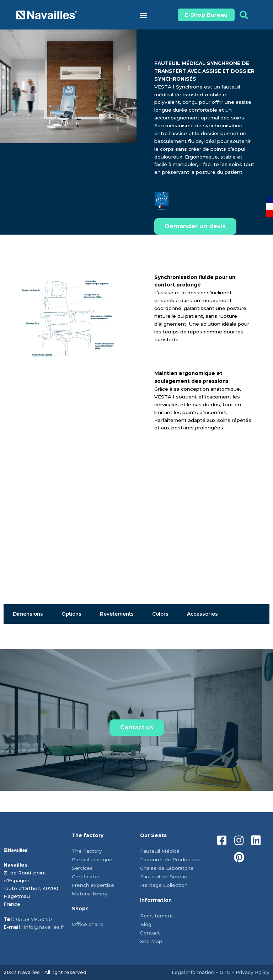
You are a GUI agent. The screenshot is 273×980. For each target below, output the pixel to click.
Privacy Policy (253, 972)
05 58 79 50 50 (34, 919)
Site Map (151, 941)
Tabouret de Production (170, 859)
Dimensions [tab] (28, 614)
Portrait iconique (92, 859)
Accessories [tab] (202, 614)
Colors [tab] (160, 614)
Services (82, 868)
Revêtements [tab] (117, 614)
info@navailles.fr (44, 927)
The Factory (87, 851)
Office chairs (87, 924)
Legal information (193, 972)
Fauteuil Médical (160, 851)
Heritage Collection (164, 885)
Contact (150, 933)
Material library (90, 894)
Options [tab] (71, 614)
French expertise (93, 885)
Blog (146, 924)
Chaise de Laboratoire (167, 868)
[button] (143, 15)
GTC (225, 972)
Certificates (86, 877)
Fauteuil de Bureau (164, 877)
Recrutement (157, 916)
